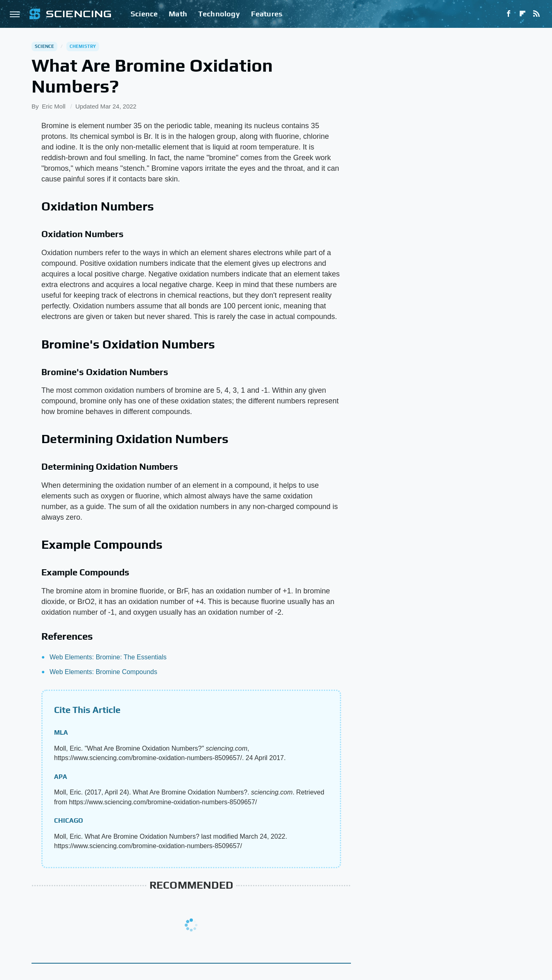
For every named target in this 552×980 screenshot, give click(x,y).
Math (178, 14)
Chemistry (83, 46)
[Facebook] (509, 14)
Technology (219, 14)
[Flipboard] (523, 14)
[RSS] (536, 14)
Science (144, 14)
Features (267, 14)
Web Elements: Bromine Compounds (103, 672)
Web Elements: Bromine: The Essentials (108, 657)
